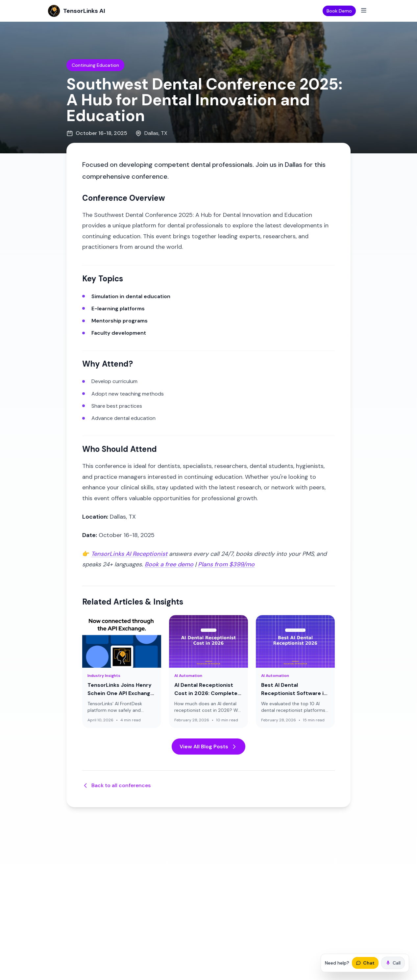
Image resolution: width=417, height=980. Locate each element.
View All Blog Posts (208, 747)
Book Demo (339, 11)
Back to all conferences (116, 785)
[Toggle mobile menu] (364, 11)
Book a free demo (169, 564)
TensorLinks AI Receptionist (129, 554)
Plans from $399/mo (226, 564)
